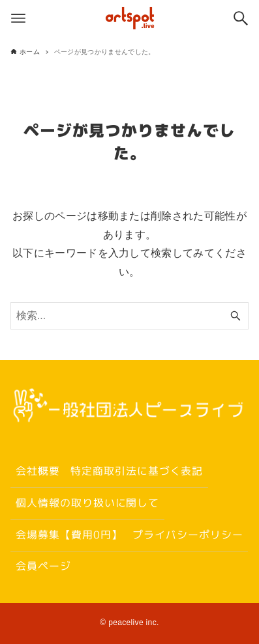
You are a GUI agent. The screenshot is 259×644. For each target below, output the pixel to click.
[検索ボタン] (241, 18)
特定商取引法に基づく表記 (136, 471)
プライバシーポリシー (188, 534)
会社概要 (38, 471)
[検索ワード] (129, 316)
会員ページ (43, 566)
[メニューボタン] (18, 18)
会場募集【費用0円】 (69, 534)
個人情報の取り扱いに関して (87, 503)
